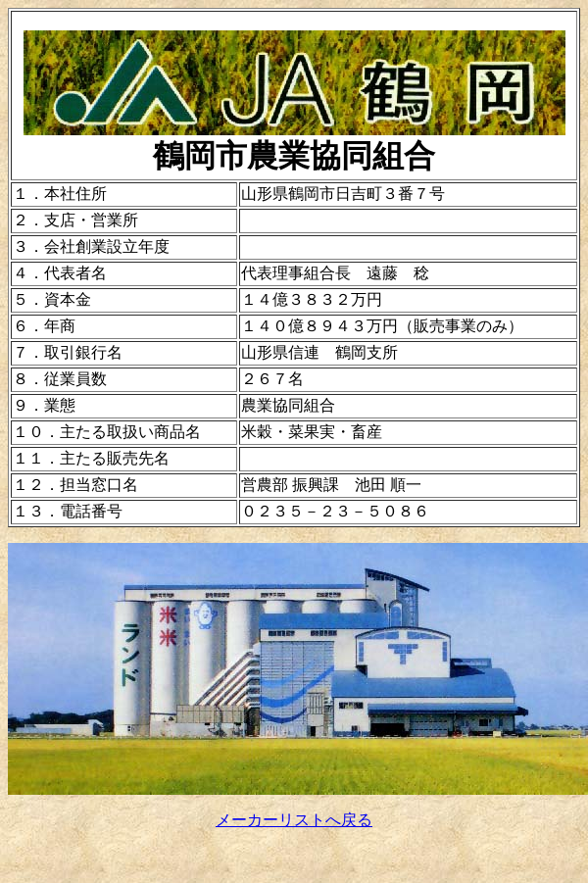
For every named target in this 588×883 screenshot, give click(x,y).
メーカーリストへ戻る (294, 820)
